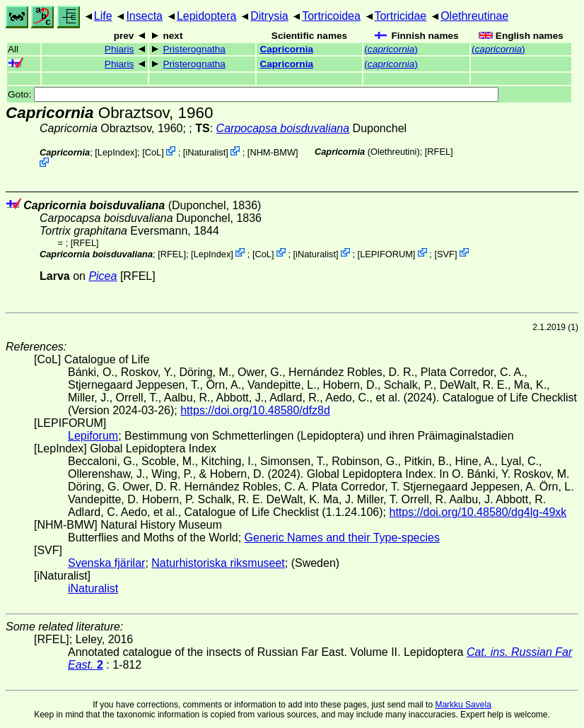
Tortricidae (400, 16)
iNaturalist (205, 152)
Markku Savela (463, 705)
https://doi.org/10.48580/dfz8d (255, 410)
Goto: (253, 94)
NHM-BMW (273, 152)
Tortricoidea (331, 16)
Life (103, 16)
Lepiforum (93, 436)
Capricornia (286, 49)
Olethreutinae (474, 16)
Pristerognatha (194, 49)
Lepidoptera (207, 16)
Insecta (144, 16)
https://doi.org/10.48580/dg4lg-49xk (478, 512)
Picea (103, 276)
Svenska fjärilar (106, 563)
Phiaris (119, 49)
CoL (153, 152)
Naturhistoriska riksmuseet (218, 563)
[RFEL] (439, 152)
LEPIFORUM (386, 253)
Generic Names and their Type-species (342, 538)
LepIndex (116, 152)
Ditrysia (269, 16)
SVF (446, 253)
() (391, 49)
